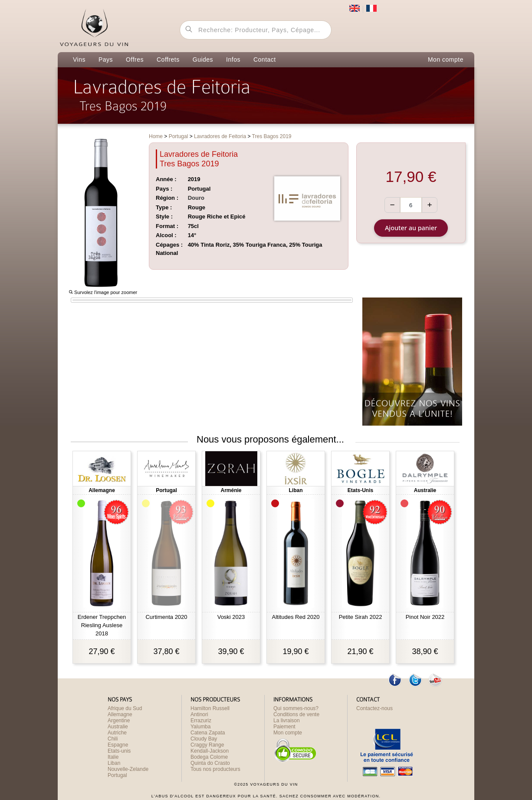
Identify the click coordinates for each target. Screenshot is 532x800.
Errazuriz (201, 721)
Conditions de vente (296, 714)
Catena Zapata (208, 733)
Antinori (199, 714)
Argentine (119, 721)
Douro (196, 198)
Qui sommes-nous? (296, 708)
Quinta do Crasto (210, 763)
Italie (113, 757)
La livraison (287, 721)
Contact (265, 60)
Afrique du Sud (125, 708)
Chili (113, 739)
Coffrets (168, 60)
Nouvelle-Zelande (128, 769)
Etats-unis (119, 751)
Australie (118, 727)
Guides (203, 60)
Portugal (117, 775)
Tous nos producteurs (215, 769)
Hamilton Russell (210, 708)
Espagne (118, 745)
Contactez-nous (374, 708)
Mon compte (446, 60)
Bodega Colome (209, 757)
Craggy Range (207, 745)
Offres (135, 60)
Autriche (117, 733)
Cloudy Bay (204, 739)
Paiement (284, 727)
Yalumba (200, 727)
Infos (233, 60)
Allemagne (120, 714)
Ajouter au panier (411, 228)
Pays (106, 60)
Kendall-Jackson (210, 751)
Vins (79, 60)
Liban (114, 763)
